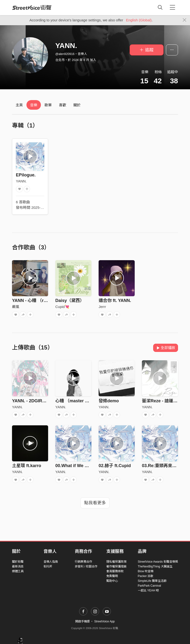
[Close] (185, 20)
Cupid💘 (62, 307)
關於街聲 (18, 562)
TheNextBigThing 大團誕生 (155, 566)
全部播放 (166, 348)
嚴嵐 (16, 307)
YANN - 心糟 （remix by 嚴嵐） (43, 301)
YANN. (21, 181)
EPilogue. (26, 175)
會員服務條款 (115, 571)
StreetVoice (32, 7)
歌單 (48, 105)
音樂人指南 (51, 562)
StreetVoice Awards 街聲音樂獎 (158, 562)
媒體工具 (18, 571)
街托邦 (48, 566)
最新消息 (18, 566)
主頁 (19, 105)
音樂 (34, 105)
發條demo (109, 401)
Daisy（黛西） (70, 301)
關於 (77, 105)
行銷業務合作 (83, 562)
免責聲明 (112, 576)
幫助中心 (112, 581)
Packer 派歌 (146, 576)
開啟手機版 (82, 621)
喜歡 (63, 105)
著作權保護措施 (116, 566)
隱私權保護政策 (116, 562)
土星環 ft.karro (27, 466)
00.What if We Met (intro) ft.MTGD (90, 466)
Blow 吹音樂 (146, 571)
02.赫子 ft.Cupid (115, 466)
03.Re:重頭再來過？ (161, 466)
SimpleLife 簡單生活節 (152, 581)
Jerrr (102, 307)
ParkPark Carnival (149, 586)
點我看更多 (95, 503)
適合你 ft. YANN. (115, 301)
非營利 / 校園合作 (86, 566)
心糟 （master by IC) (76, 401)
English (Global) (139, 20)
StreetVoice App (104, 621)
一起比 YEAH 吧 (148, 590)
